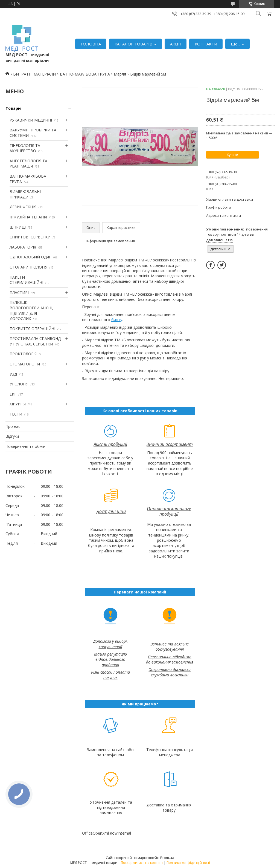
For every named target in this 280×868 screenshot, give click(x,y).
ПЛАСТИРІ (19, 292)
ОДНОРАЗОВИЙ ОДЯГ (30, 257)
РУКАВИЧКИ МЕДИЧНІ (31, 120)
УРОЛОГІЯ (19, 384)
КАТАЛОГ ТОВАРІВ (133, 44)
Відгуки (12, 436)
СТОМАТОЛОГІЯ (25, 364)
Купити (232, 155)
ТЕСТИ (16, 414)
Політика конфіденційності (188, 863)
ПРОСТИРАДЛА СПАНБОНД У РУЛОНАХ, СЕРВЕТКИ (35, 341)
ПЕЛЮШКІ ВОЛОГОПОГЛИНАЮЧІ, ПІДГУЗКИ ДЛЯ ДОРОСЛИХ (31, 310)
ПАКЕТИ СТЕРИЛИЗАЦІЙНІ (26, 280)
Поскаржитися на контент (142, 863)
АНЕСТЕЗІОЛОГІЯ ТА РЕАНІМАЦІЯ (28, 164)
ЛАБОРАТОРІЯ (23, 247)
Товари (13, 108)
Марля (120, 74)
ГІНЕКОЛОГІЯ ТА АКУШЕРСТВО (25, 148)
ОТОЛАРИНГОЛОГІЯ (28, 267)
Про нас (13, 426)
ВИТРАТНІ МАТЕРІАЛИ (34, 74)
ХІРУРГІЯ (18, 404)
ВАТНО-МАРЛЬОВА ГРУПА (85, 74)
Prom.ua (167, 858)
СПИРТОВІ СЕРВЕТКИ (30, 237)
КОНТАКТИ (206, 44)
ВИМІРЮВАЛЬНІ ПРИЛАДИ (25, 194)
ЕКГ (13, 394)
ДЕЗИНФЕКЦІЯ (23, 207)
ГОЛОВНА (91, 44)
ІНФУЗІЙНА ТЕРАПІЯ (28, 217)
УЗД (13, 374)
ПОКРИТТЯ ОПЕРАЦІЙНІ (32, 329)
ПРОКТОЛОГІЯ (23, 354)
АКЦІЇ (176, 44)
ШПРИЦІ (18, 227)
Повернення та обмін (25, 446)
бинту (117, 320)
